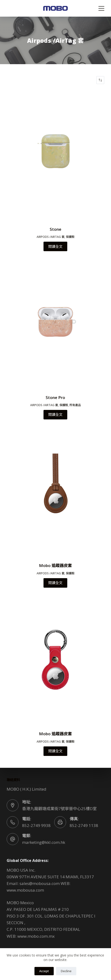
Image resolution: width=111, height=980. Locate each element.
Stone (55, 229)
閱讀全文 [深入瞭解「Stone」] (55, 246)
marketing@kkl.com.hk (44, 842)
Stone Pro (55, 397)
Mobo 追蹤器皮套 (55, 565)
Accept (44, 971)
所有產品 (75, 405)
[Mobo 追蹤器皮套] (55, 492)
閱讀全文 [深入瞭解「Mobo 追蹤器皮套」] (55, 583)
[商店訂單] (100, 80)
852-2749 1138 (84, 825)
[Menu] (101, 8)
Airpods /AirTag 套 (51, 237)
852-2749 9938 (36, 825)
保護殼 (70, 237)
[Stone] (55, 155)
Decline (66, 971)
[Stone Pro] (55, 323)
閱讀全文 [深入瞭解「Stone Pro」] (55, 414)
